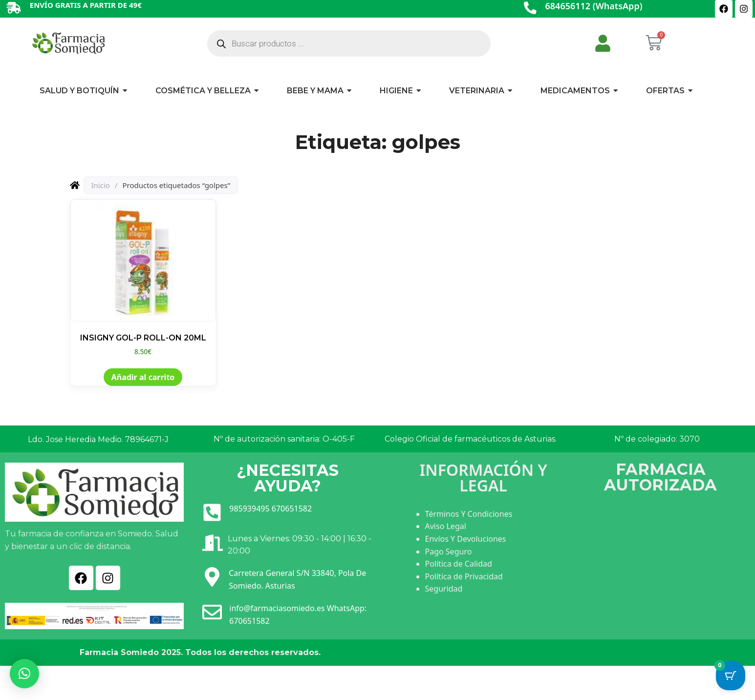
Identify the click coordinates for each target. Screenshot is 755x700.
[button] (24, 674)
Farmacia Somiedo (119, 652)
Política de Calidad (459, 564)
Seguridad (444, 589)
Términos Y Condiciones (469, 514)
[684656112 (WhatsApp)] (530, 9)
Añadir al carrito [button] (143, 377)
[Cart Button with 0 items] (731, 676)
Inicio (101, 185)
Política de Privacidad (464, 576)
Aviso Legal (446, 526)
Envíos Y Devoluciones (466, 539)
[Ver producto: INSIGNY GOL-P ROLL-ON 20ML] (143, 278)
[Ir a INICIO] (68, 43)
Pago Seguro (449, 551)
